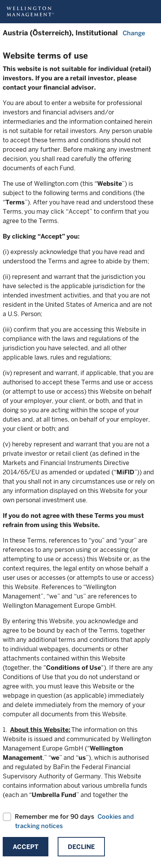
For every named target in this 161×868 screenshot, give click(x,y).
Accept (26, 847)
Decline (81, 847)
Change (134, 33)
